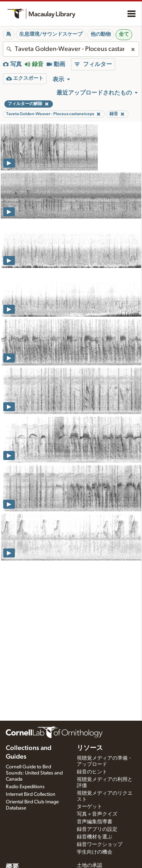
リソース (90, 748)
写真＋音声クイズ (97, 814)
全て (124, 34)
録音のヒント (92, 772)
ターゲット (89, 807)
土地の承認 (89, 865)
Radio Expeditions (25, 787)
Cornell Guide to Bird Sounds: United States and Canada (34, 773)
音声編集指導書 (95, 822)
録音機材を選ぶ (95, 837)
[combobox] (71, 49)
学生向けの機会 (95, 852)
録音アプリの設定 (97, 829)
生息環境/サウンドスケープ (51, 34)
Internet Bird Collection (31, 794)
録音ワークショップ (100, 845)
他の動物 (101, 34)
